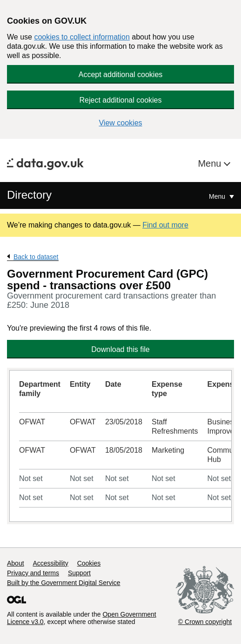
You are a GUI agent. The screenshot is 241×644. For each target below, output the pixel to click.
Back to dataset (36, 257)
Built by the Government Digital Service (64, 583)
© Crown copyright (205, 622)
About (16, 563)
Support (79, 573)
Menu (211, 163)
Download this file (120, 349)
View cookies (120, 123)
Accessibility (50, 563)
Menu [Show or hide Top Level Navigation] (218, 196)
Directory (29, 195)
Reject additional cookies (121, 100)
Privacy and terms (33, 573)
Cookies (89, 563)
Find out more (165, 225)
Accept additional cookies (121, 75)
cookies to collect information (82, 37)
